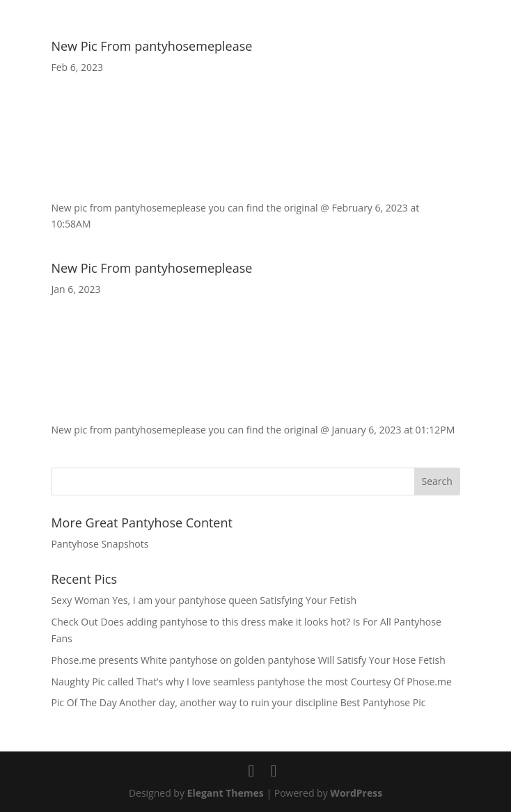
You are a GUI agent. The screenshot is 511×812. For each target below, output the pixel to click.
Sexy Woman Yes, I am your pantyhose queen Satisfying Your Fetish (204, 600)
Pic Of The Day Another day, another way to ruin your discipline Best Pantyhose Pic (238, 702)
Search (437, 481)
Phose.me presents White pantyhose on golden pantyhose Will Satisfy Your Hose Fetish (248, 660)
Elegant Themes (226, 793)
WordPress (356, 793)
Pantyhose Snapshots (100, 544)
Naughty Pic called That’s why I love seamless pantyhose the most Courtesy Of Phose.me (251, 682)
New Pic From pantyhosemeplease (151, 46)
